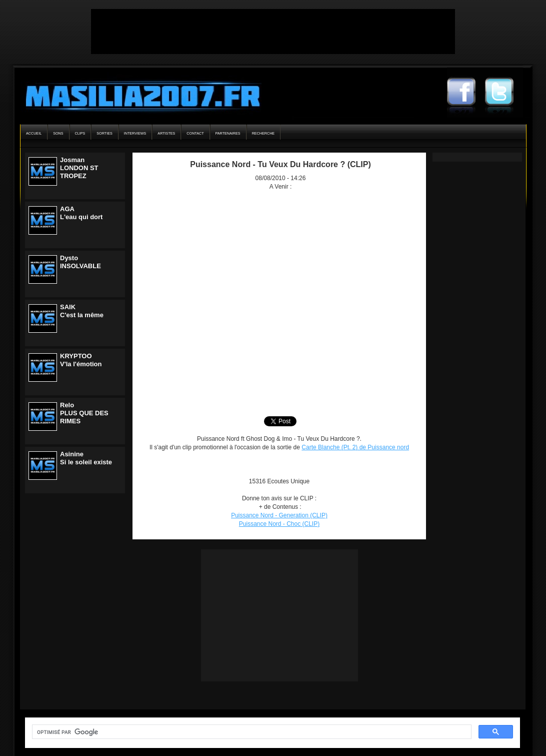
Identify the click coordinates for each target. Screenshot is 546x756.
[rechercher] (251, 732)
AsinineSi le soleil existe (86, 458)
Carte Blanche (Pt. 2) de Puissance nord (355, 447)
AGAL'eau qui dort (81, 213)
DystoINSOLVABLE (80, 262)
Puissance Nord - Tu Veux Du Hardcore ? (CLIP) (280, 164)
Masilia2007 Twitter (504, 93)
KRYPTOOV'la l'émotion (81, 360)
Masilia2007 (137, 94)
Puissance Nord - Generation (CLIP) (279, 515)
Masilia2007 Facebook (466, 93)
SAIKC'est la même (82, 311)
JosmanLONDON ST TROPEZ (79, 168)
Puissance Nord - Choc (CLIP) (279, 524)
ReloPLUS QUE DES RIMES (84, 413)
